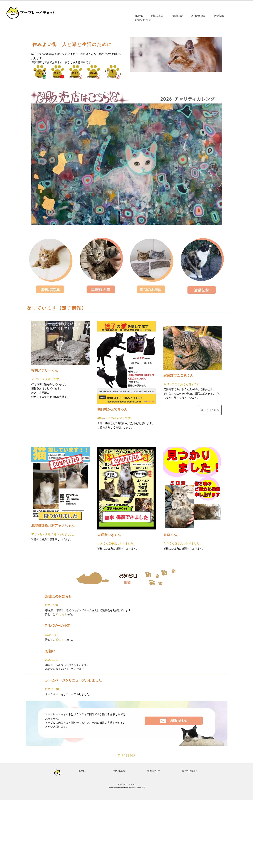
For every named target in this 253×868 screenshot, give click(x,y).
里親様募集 (157, 16)
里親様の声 (177, 16)
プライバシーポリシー (127, 853)
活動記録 (219, 16)
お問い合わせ (143, 20)
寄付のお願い (199, 16)
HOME (139, 16)
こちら (62, 683)
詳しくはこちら (210, 478)
